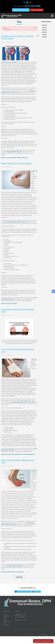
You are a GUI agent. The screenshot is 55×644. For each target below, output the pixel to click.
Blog (5, 623)
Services (6, 620)
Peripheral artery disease (9, 62)
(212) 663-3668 (33, 6)
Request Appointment (21, 10)
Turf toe (34, 359)
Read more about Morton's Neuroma (12, 572)
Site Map (23, 634)
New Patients (7, 621)
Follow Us (28, 592)
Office (5, 618)
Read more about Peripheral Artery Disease (14, 157)
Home (5, 614)
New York (15, 93)
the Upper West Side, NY (14, 152)
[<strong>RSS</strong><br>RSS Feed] (38, 36)
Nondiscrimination (29, 634)
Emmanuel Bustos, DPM (13, 222)
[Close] (35, 28)
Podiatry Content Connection (38, 630)
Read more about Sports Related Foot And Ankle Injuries (18, 454)
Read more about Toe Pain (9, 303)
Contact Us (6, 625)
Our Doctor (7, 616)
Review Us (37, 592)
